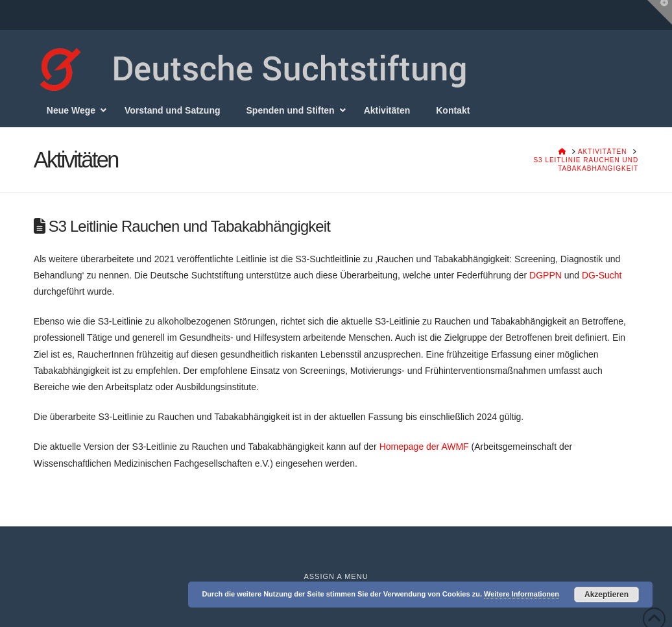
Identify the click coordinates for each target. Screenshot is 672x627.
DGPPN (547, 275)
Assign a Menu (336, 576)
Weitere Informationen (522, 594)
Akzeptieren (606, 595)
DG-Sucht (602, 275)
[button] (660, 12)
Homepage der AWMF (424, 447)
